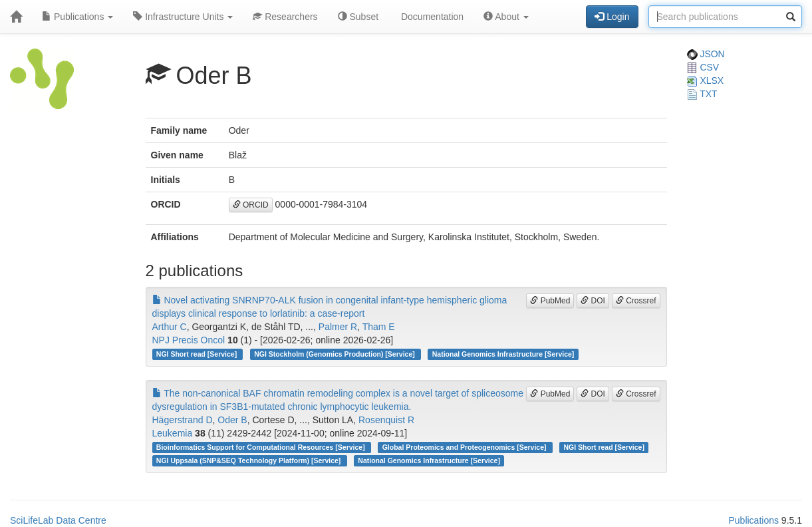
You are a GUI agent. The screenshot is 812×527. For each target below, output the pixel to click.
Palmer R (338, 327)
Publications (77, 17)
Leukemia (173, 433)
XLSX (706, 81)
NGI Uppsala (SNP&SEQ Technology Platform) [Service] (249, 460)
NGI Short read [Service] (198, 354)
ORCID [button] (251, 205)
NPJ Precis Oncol (189, 340)
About (506, 17)
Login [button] (612, 17)
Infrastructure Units (183, 17)
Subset (358, 17)
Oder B (232, 420)
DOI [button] (593, 301)
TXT (702, 94)
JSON (706, 54)
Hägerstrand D (183, 420)
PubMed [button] (550, 301)
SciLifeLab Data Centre (58, 520)
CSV (703, 67)
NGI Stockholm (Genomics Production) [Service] (335, 354)
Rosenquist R (386, 420)
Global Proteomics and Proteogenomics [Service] (466, 447)
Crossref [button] (636, 301)
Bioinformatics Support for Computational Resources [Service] (262, 447)
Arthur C (170, 327)
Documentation (431, 17)
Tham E (379, 327)
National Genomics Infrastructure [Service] (503, 354)
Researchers (285, 17)
